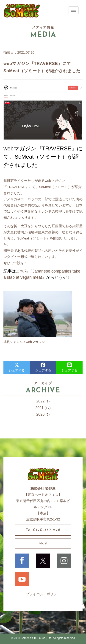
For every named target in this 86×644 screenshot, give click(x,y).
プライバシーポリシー (43, 594)
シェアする (17, 367)
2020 (40, 414)
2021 (39, 408)
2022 (40, 401)
